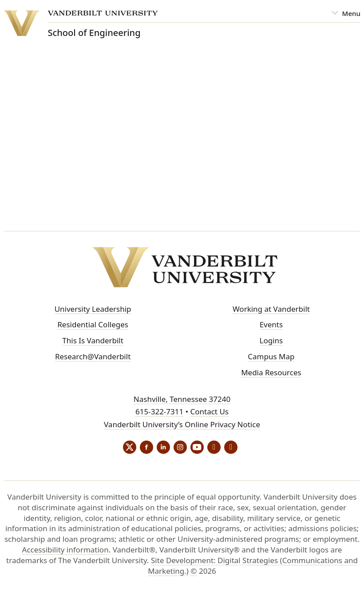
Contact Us (209, 411)
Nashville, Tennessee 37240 (182, 399)
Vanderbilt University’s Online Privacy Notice (182, 424)
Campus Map (271, 356)
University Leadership (93, 309)
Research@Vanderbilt (93, 356)
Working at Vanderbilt (271, 309)
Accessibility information (65, 550)
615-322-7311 (159, 411)
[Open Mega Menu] (346, 14)
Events (271, 324)
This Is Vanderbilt (93, 340)
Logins (271, 340)
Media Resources (271, 372)
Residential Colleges (93, 324)
